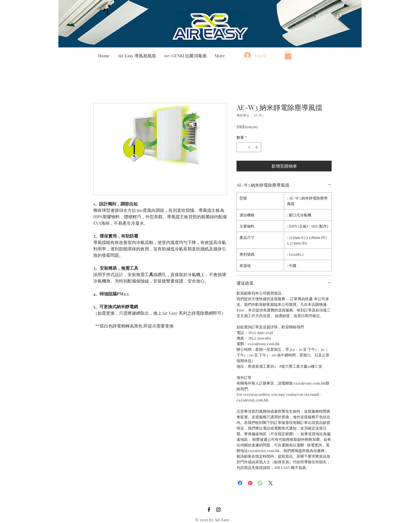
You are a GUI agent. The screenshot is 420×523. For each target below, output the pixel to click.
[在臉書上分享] (240, 483)
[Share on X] (271, 483)
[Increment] (257, 147)
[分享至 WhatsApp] (260, 483)
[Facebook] (209, 510)
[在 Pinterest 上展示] (250, 483)
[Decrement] (241, 147)
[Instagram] (218, 510)
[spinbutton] (249, 147)
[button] (288, 55)
